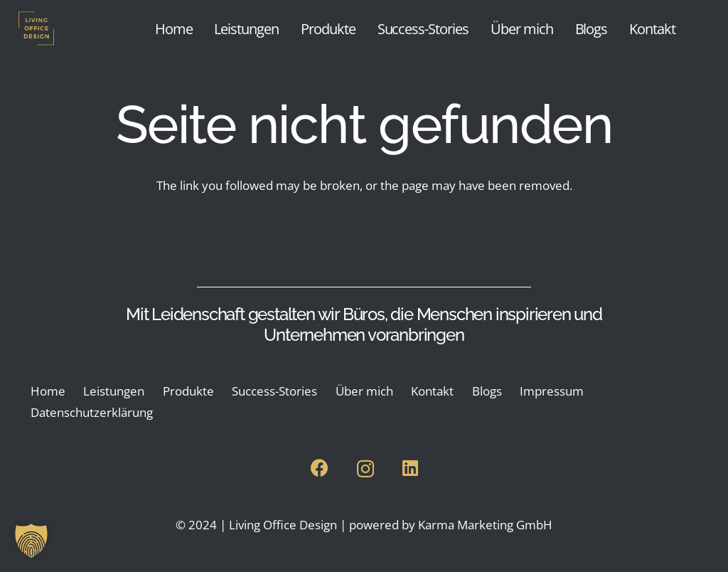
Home (48, 391)
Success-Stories (274, 391)
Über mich (364, 391)
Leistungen (114, 391)
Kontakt (432, 391)
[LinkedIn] (410, 468)
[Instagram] (365, 469)
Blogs (487, 391)
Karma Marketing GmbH (485, 525)
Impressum (552, 391)
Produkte (188, 391)
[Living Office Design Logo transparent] (61, 28)
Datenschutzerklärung (92, 412)
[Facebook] (320, 468)
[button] (31, 541)
